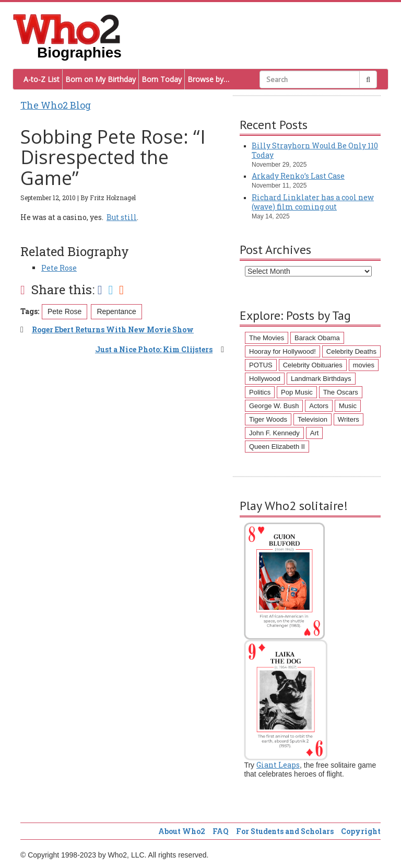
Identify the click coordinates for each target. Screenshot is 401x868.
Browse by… (208, 79)
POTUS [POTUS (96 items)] (261, 365)
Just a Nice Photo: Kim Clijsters (154, 349)
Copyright (361, 831)
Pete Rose (59, 268)
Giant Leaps (278, 765)
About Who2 (182, 831)
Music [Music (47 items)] (348, 406)
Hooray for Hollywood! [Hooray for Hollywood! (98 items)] (282, 351)
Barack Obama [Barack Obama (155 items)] (317, 338)
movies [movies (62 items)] (364, 365)
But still (122, 217)
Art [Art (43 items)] (315, 433)
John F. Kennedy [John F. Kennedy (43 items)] (274, 433)
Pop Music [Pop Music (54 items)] (297, 392)
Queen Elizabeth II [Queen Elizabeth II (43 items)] (277, 447)
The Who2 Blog (56, 105)
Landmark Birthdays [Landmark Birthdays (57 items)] (321, 379)
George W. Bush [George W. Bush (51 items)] (274, 406)
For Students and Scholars (285, 831)
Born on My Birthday (101, 79)
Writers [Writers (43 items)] (349, 419)
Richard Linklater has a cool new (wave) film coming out (313, 202)
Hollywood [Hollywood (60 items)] (265, 379)
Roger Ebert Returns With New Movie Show (113, 329)
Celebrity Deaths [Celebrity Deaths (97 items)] (351, 351)
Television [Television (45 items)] (312, 419)
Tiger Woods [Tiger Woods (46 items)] (268, 419)
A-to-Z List (42, 79)
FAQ (221, 831)
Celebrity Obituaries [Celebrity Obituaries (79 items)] (313, 365)
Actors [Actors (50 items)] (319, 406)
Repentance (116, 311)
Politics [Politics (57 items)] (260, 392)
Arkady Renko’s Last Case (298, 176)
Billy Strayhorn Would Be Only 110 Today (315, 150)
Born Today (162, 79)
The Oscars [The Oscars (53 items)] (341, 392)
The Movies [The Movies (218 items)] (267, 338)
